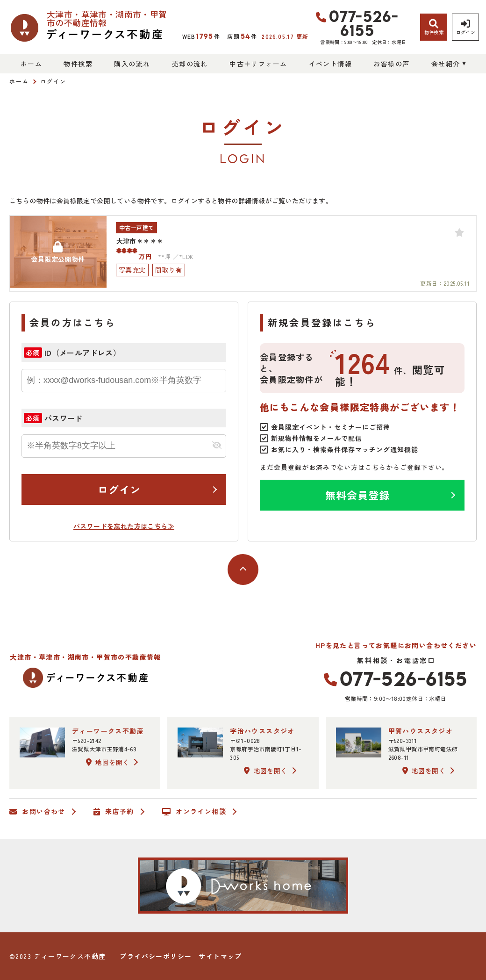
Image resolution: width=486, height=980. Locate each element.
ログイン (119, 489)
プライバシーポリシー (156, 956)
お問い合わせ (37, 812)
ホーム (31, 64)
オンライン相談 (194, 812)
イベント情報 (330, 64)
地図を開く (107, 762)
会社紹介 (446, 64)
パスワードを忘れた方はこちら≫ (124, 526)
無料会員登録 (358, 495)
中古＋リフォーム (258, 64)
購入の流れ (132, 64)
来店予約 (114, 812)
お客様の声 (391, 64)
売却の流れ (190, 64)
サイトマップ (220, 956)
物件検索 (78, 64)
